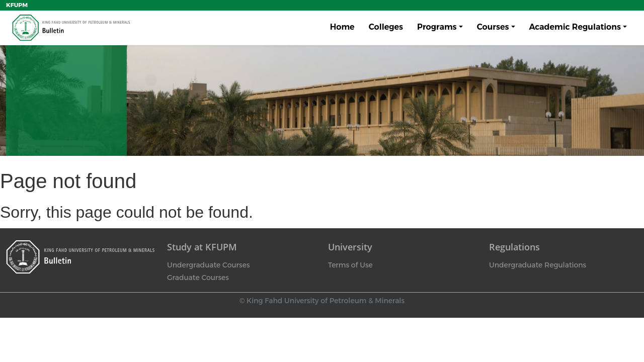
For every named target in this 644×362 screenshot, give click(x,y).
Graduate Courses (198, 278)
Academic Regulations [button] (575, 27)
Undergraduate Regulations (538, 265)
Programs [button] (437, 27)
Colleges (386, 27)
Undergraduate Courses (208, 265)
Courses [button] (493, 27)
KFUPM (17, 5)
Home (342, 27)
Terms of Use (350, 265)
